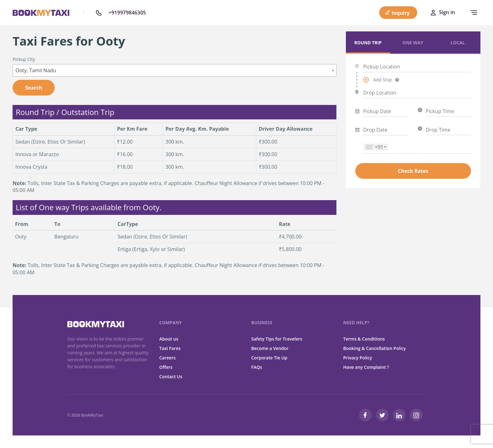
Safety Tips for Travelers (277, 339)
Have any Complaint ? (366, 367)
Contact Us (171, 377)
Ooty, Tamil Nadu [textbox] (36, 70)
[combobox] (174, 70)
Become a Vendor (270, 348)
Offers (166, 367)
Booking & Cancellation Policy (375, 348)
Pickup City (24, 59)
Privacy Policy (358, 358)
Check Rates (413, 171)
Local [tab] (458, 43)
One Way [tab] (413, 43)
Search (34, 88)
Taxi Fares (170, 348)
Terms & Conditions (364, 339)
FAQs (257, 367)
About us (169, 339)
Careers (168, 358)
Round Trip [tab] (368, 43)
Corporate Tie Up (269, 358)
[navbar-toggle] (472, 13)
